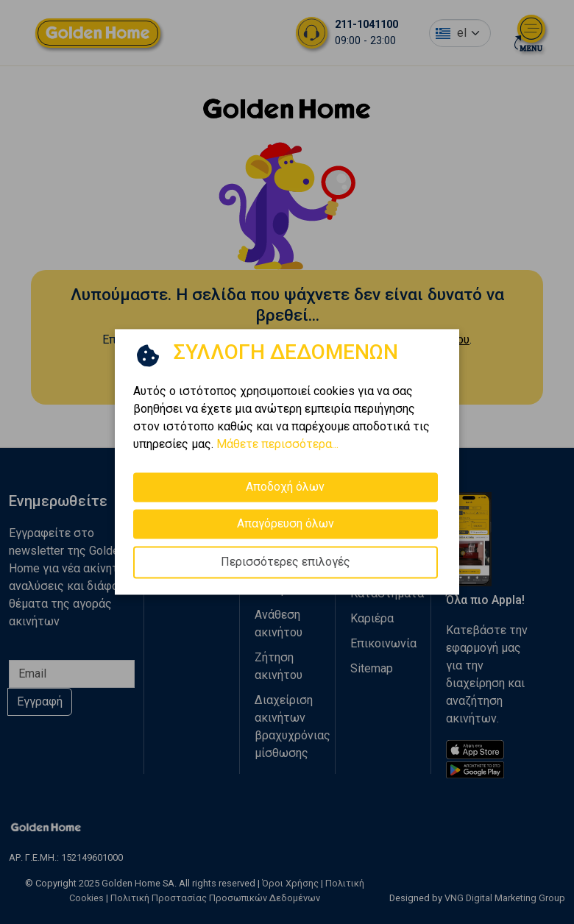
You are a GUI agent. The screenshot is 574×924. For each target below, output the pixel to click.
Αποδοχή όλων (285, 487)
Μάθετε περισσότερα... (277, 444)
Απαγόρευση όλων (286, 523)
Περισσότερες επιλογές (286, 562)
